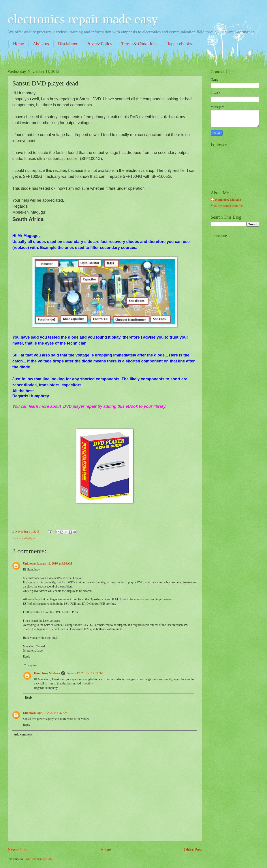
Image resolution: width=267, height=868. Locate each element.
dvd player (29, 538)
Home (18, 44)
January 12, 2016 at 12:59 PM (85, 673)
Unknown (29, 564)
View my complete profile (227, 206)
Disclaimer (68, 44)
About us (41, 44)
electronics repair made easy (83, 19)
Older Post (193, 850)
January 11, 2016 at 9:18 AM (55, 564)
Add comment (23, 734)
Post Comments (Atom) (39, 859)
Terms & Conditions (139, 44)
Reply (27, 657)
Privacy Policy (99, 44)
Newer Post (18, 850)
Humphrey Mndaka (47, 673)
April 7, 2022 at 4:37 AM (52, 713)
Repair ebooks (179, 44)
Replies (32, 666)
